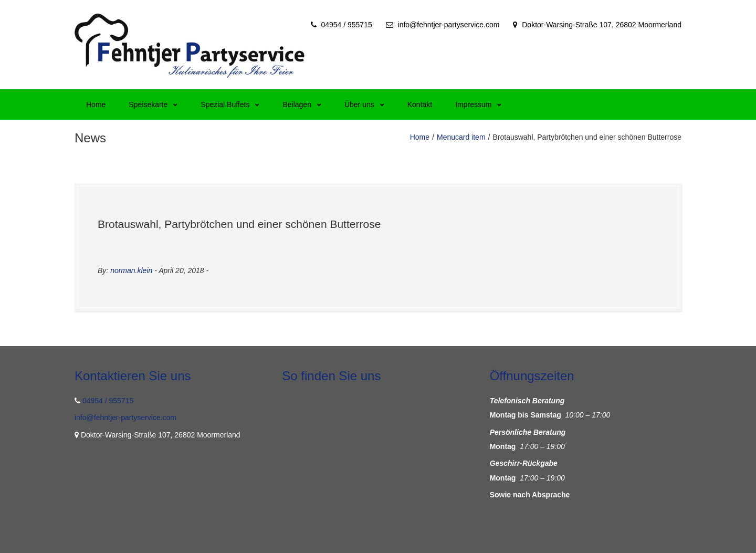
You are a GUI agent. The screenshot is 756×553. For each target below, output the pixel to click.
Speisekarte (153, 105)
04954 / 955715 (346, 25)
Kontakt (420, 105)
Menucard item (461, 137)
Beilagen (302, 105)
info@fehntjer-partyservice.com (449, 25)
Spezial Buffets (230, 105)
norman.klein (131, 270)
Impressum (478, 105)
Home (96, 105)
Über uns (364, 105)
